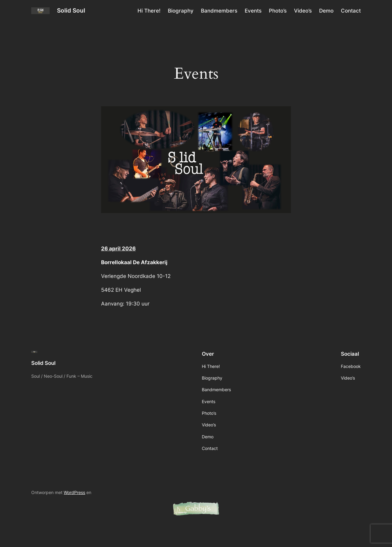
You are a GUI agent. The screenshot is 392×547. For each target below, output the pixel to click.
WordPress (74, 492)
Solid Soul (71, 10)
